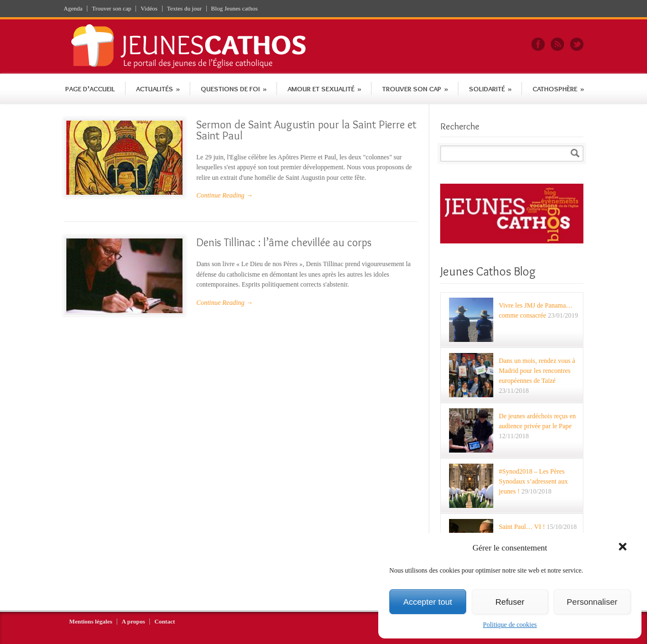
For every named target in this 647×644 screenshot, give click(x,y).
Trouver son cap (111, 9)
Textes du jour (184, 9)
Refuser (510, 602)
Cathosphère (558, 89)
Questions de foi (234, 89)
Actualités (158, 89)
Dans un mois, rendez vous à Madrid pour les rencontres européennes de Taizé (537, 371)
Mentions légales (91, 622)
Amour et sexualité (324, 89)
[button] (624, 548)
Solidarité (490, 89)
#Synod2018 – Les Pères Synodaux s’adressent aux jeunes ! (533, 481)
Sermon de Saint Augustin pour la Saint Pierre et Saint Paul (306, 130)
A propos (133, 622)
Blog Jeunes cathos (234, 9)
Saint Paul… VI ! (522, 527)
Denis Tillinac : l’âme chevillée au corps (284, 242)
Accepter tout (427, 602)
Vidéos (149, 9)
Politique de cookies (510, 625)
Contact (165, 622)
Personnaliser (592, 602)
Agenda (73, 9)
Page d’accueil (90, 89)
